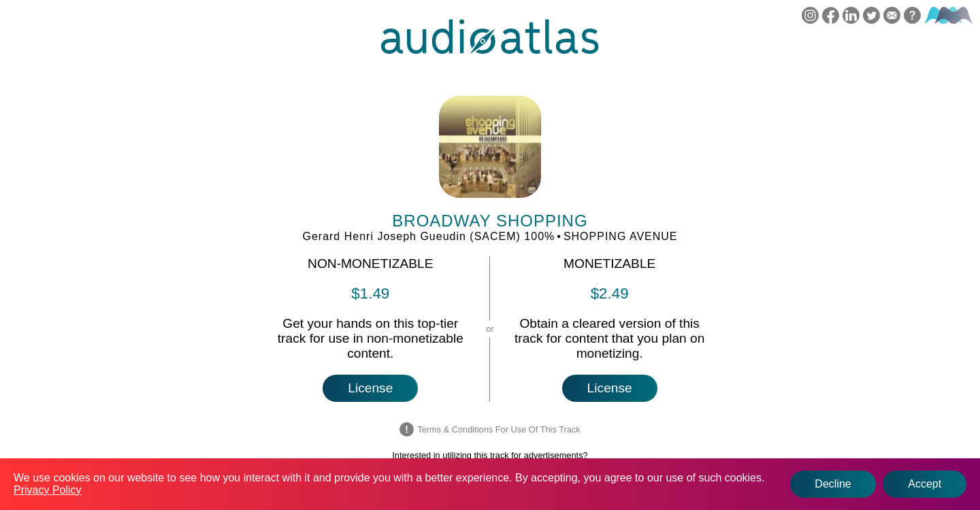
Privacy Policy (48, 490)
